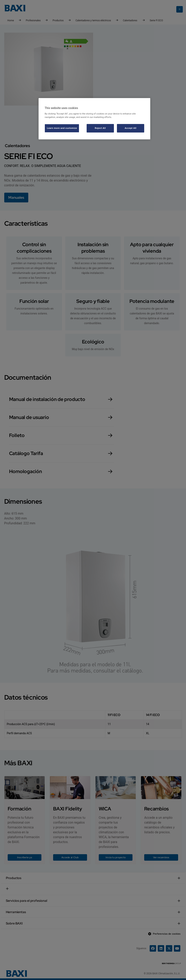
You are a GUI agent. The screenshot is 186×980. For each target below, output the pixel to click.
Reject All (100, 128)
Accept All (130, 128)
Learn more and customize (62, 128)
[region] (94, 119)
